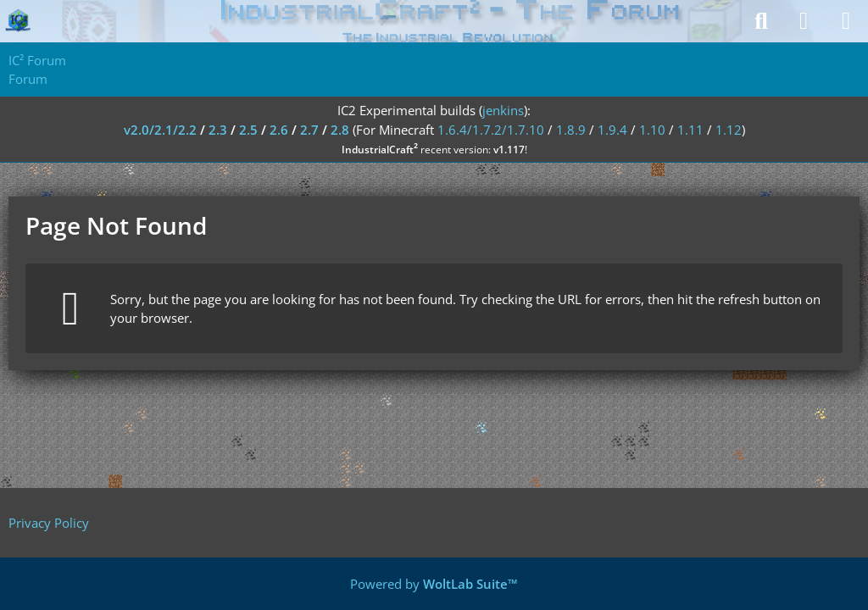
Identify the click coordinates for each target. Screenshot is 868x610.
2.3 (218, 130)
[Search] (761, 21)
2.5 (248, 130)
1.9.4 (612, 130)
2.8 (340, 130)
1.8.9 (571, 130)
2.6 (279, 130)
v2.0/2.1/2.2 (160, 130)
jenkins (503, 110)
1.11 (690, 130)
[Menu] (846, 21)
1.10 (652, 130)
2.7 (309, 130)
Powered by (434, 584)
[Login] (804, 21)
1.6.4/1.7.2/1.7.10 (491, 130)
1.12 (729, 130)
